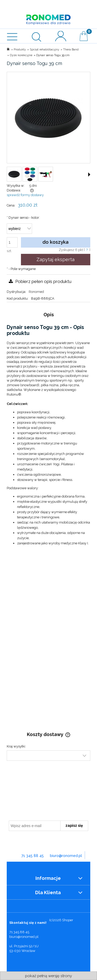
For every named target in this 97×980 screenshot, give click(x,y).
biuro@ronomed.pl (66, 856)
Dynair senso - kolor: (23, 218)
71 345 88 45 (33, 856)
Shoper (68, 920)
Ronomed (36, 292)
